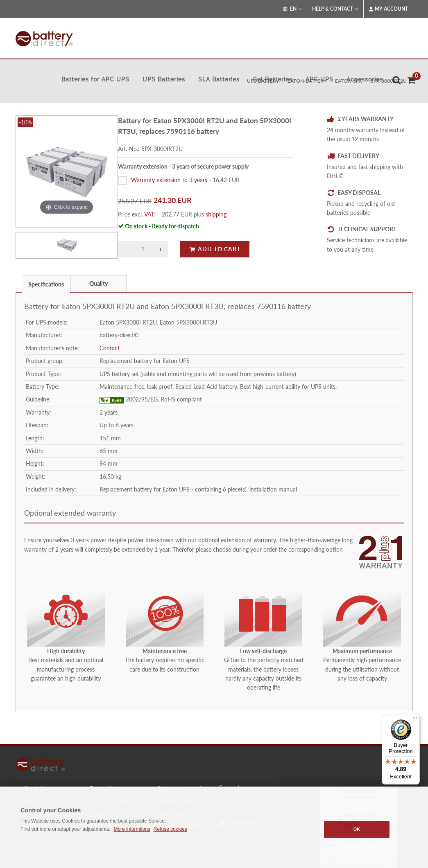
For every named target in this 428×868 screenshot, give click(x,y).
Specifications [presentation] (46, 284)
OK (357, 829)
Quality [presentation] (99, 283)
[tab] (46, 283)
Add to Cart (215, 249)
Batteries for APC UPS (95, 79)
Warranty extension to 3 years (169, 180)
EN (292, 9)
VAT (149, 214)
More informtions (132, 829)
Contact (110, 348)
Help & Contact (335, 9)
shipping (216, 214)
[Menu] (415, 720)
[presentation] (77, 284)
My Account (388, 9)
